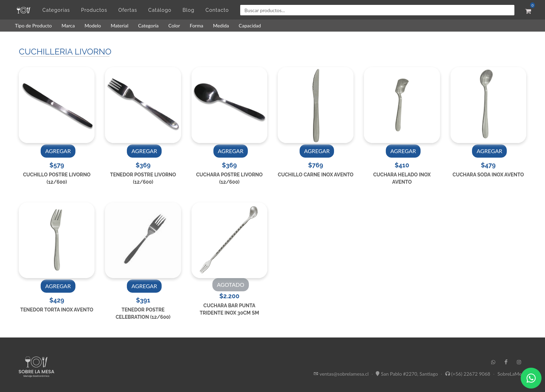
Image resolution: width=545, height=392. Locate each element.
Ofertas (128, 10)
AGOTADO (231, 285)
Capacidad (250, 26)
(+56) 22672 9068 (471, 374)
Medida (221, 26)
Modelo (93, 26)
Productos (94, 10)
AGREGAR (58, 151)
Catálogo (160, 10)
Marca (68, 26)
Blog (188, 10)
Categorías (56, 10)
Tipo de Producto (33, 26)
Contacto (217, 10)
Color (174, 26)
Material (119, 26)
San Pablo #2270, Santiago (409, 374)
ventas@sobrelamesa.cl (344, 374)
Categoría (148, 26)
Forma (197, 26)
